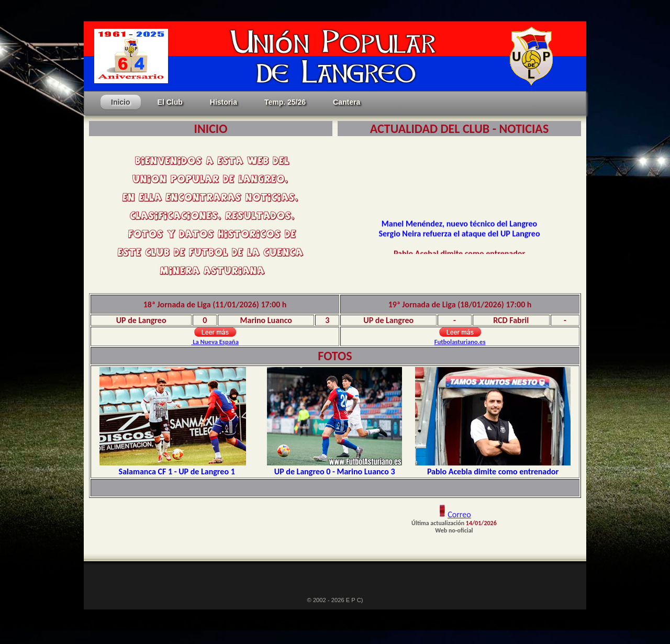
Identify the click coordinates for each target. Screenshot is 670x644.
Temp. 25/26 (285, 102)
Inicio (121, 102)
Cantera (347, 102)
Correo (459, 514)
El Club (170, 102)
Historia (224, 102)
